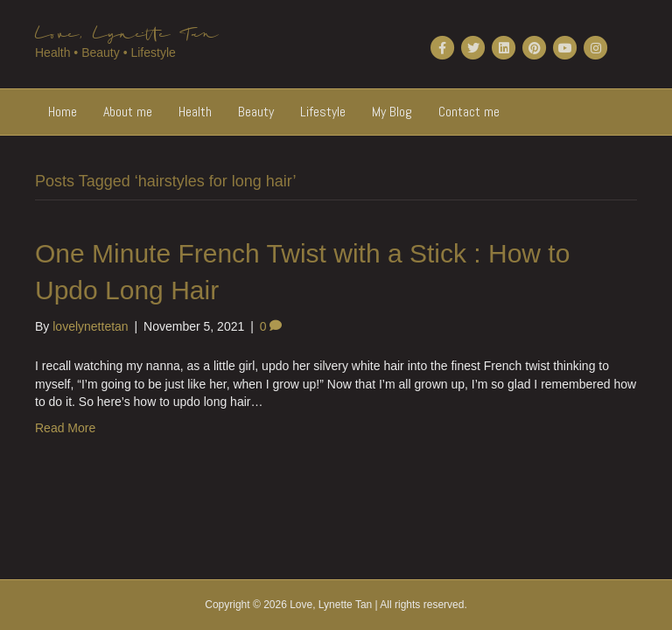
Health (195, 112)
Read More (65, 428)
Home (63, 112)
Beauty (256, 112)
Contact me (469, 112)
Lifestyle (323, 112)
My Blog (392, 112)
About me (128, 112)
